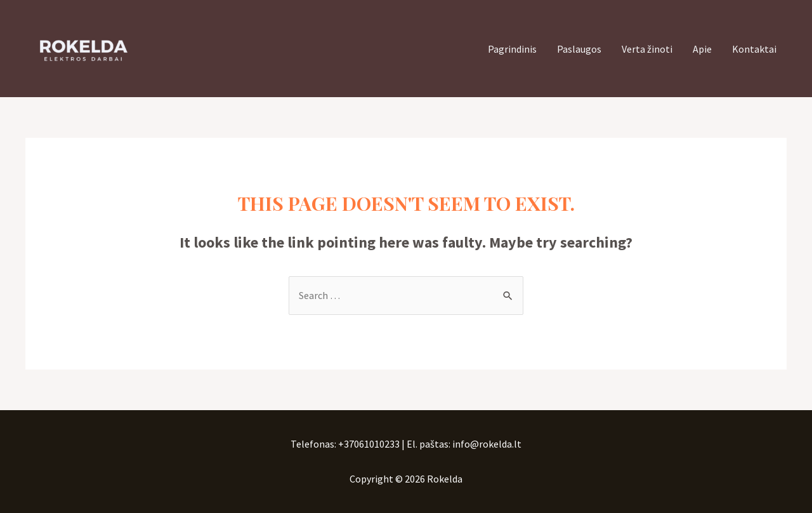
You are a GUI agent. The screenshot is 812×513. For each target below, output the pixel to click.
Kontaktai (754, 49)
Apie (702, 49)
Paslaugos (579, 49)
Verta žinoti (647, 49)
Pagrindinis (512, 49)
